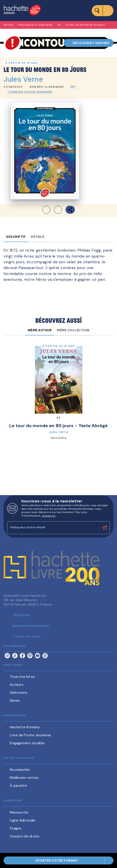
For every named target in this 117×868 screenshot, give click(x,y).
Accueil (8, 25)
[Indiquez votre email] (53, 528)
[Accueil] (22, 11)
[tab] (16, 237)
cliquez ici (49, 516)
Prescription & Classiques (35, 25)
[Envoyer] (105, 528)
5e (59, 25)
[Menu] (103, 11)
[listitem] (7, 656)
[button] (89, 43)
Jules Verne (23, 79)
